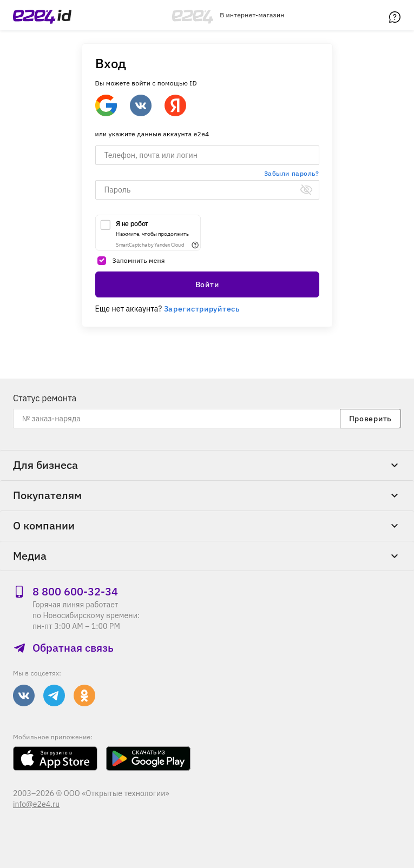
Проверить (370, 419)
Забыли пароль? (292, 173)
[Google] (106, 105)
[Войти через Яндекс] (175, 105)
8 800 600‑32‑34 (65, 591)
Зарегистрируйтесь (202, 309)
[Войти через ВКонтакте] (141, 105)
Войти (207, 284)
